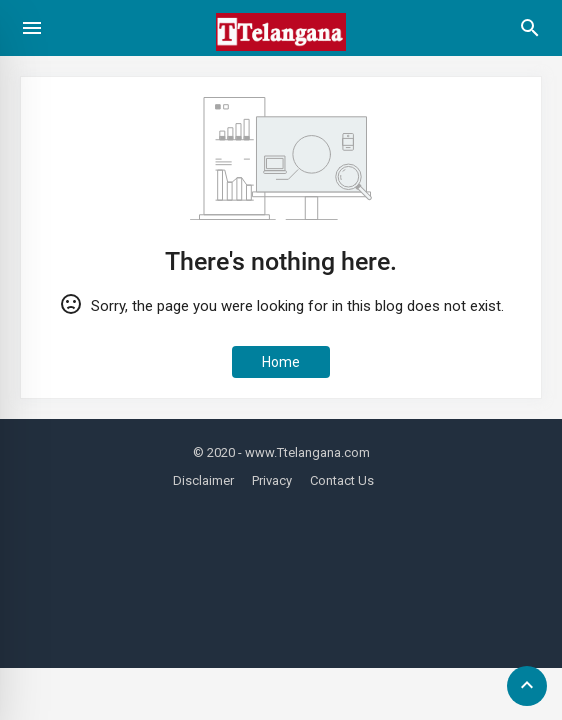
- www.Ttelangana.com (304, 452)
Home (281, 362)
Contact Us (342, 480)
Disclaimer (203, 480)
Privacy (272, 480)
